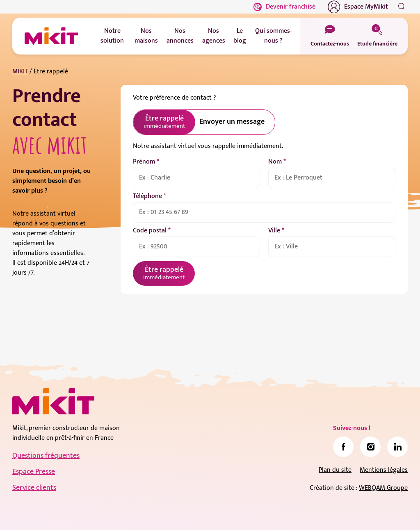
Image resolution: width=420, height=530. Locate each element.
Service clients (34, 488)
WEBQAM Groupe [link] (383, 488)
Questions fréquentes (46, 456)
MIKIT (20, 72)
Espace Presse (34, 472)
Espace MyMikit (358, 7)
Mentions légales (384, 470)
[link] (343, 447)
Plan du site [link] (335, 470)
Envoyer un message (232, 122)
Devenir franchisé (284, 7)
